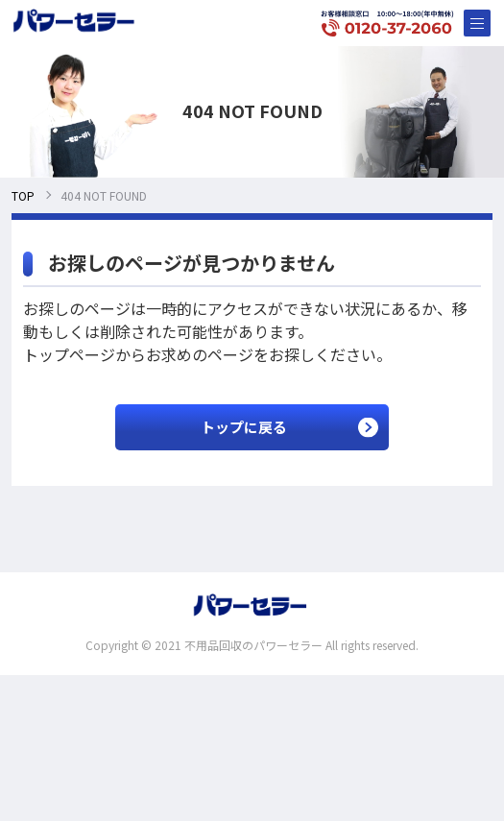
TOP (23, 195)
